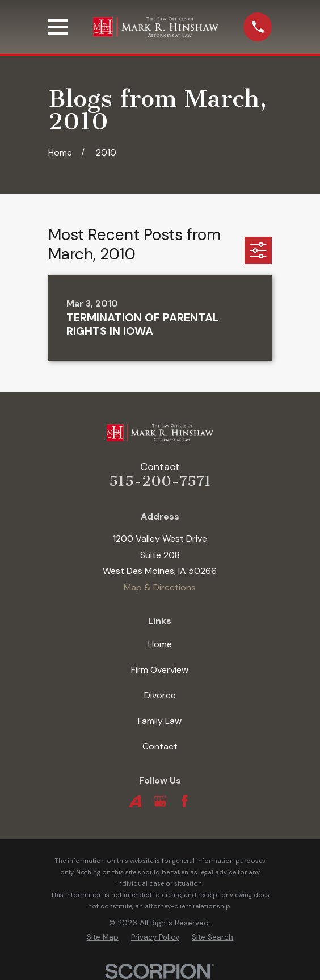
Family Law (160, 721)
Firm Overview (160, 670)
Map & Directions (160, 587)
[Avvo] (135, 801)
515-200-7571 (160, 481)
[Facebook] (184, 801)
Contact (160, 746)
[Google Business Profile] (160, 801)
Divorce (160, 695)
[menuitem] (103, 938)
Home (160, 644)
